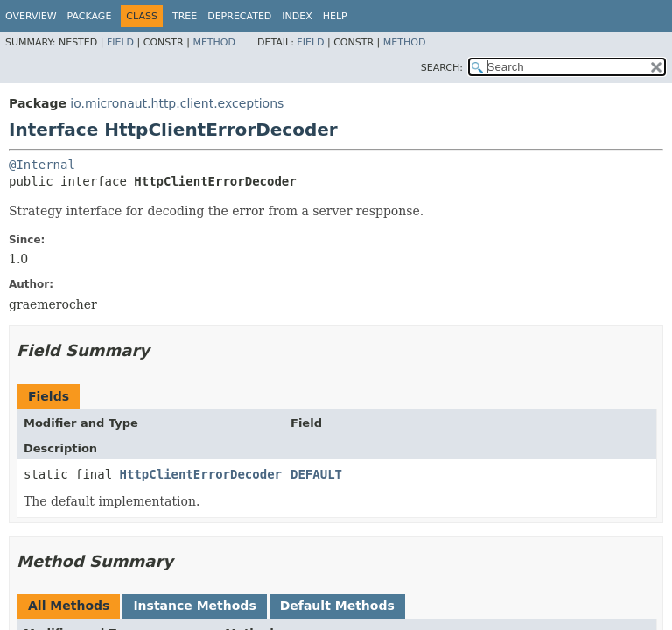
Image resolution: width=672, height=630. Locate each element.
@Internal (42, 164)
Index (297, 16)
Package (90, 16)
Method (214, 42)
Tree (185, 16)
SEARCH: (442, 68)
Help (335, 16)
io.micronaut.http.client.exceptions (177, 103)
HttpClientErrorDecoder (201, 474)
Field (120, 42)
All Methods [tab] (69, 605)
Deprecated (239, 16)
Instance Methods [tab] (194, 605)
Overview (31, 16)
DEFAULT (316, 474)
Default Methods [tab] (337, 605)
